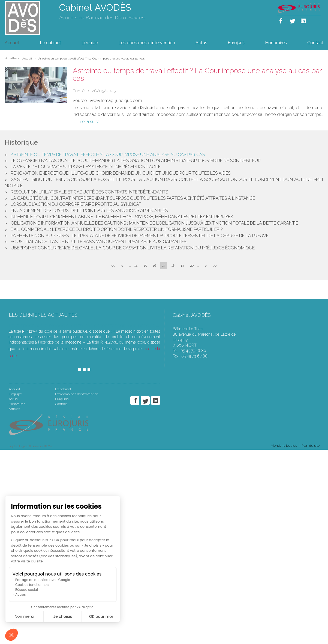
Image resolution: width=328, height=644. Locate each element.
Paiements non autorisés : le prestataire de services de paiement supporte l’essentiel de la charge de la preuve (140, 236)
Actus (201, 43)
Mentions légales (284, 446)
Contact (315, 43)
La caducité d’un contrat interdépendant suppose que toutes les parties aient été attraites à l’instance (133, 198)
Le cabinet (50, 43)
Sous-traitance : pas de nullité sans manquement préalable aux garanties (98, 242)
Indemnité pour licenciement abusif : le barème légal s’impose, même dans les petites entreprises (122, 217)
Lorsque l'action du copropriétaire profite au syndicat (76, 204)
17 (164, 266)
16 (154, 266)
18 (173, 266)
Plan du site (311, 446)
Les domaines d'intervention (147, 43)
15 (145, 266)
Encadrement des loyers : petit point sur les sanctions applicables (89, 211)
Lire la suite (88, 122)
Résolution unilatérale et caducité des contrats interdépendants (89, 192)
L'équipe (90, 43)
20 (192, 266)
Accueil (12, 43)
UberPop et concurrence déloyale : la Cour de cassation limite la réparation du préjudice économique (133, 248)
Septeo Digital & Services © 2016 (31, 446)
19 (182, 266)
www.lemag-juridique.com (116, 101)
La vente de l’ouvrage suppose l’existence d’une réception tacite (86, 167)
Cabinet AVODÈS (95, 7)
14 (136, 266)
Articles (14, 409)
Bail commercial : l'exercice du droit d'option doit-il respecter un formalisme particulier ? (117, 229)
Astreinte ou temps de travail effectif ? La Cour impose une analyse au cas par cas (91, 59)
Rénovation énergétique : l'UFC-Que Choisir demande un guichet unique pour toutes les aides (121, 173)
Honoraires (276, 43)
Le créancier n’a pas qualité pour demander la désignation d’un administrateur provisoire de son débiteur (136, 161)
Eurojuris (236, 43)
